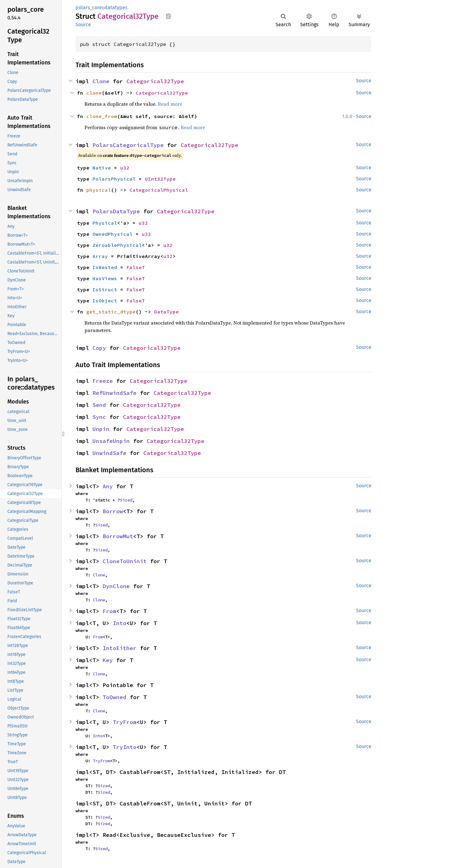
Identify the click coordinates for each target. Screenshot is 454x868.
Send (99, 405)
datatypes (116, 8)
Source (83, 25)
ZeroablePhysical (117, 245)
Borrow (113, 511)
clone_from (102, 116)
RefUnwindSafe (115, 393)
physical (99, 190)
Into (120, 623)
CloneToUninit (125, 561)
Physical (105, 223)
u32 (125, 168)
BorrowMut (118, 536)
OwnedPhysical (112, 234)
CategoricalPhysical (159, 190)
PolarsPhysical (114, 179)
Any (108, 486)
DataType (166, 312)
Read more (170, 104)
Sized (126, 500)
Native (102, 168)
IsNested (105, 267)
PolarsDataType (116, 211)
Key (108, 660)
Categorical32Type (155, 81)
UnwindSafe (109, 453)
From (109, 611)
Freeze (103, 381)
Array (100, 256)
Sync (99, 417)
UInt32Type (160, 179)
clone (94, 93)
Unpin (101, 429)
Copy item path (168, 16)
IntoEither (120, 648)
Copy (99, 348)
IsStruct (105, 289)
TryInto (125, 747)
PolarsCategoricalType (128, 145)
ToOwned (115, 697)
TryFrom (125, 722)
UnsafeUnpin (111, 441)
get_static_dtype (111, 312)
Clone (101, 81)
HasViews (105, 278)
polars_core (89, 8)
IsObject (105, 301)
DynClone (116, 586)
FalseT (136, 267)
